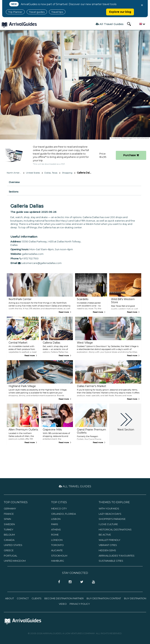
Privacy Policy (80, 604)
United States (33, 173)
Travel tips (57, 12)
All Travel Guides (110, 24)
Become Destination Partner (64, 598)
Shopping (67, 173)
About (10, 598)
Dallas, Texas (51, 173)
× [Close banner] (142, 5)
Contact (23, 598)
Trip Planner (15, 12)
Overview (14, 182)
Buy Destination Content (104, 598)
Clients (37, 598)
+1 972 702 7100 (29, 258)
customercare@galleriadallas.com (40, 263)
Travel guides (37, 12)
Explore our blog (120, 12)
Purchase (131, 155)
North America (15, 173)
